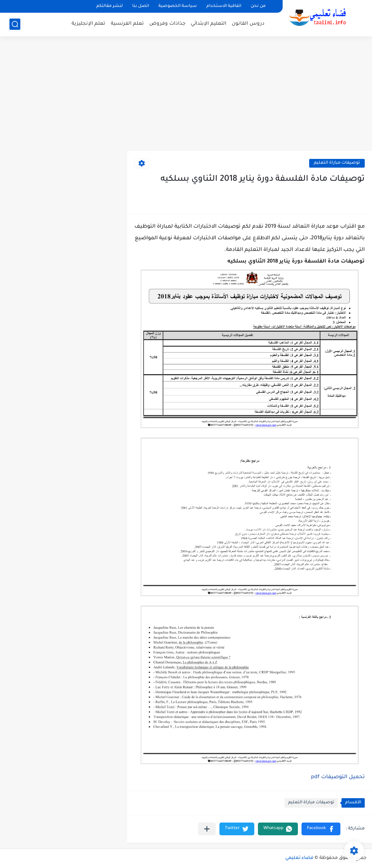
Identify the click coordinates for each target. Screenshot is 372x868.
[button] (321, 829)
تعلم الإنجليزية (88, 24)
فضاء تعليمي (299, 858)
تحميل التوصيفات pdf (338, 777)
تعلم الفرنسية (127, 24)
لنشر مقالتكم (110, 6)
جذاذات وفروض (167, 24)
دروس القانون (248, 24)
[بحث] (15, 24)
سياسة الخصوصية (178, 6)
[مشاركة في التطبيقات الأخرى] (207, 829)
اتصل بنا (141, 6)
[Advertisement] (186, 95)
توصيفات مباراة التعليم (337, 163)
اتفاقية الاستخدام (224, 6)
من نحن (258, 6)
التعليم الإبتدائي (209, 24)
